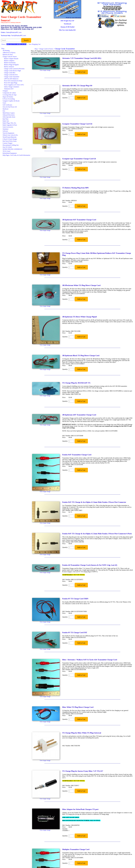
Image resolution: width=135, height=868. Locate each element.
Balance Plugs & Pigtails (11, 65)
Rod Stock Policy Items (10, 141)
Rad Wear (6, 119)
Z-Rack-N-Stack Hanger (10, 139)
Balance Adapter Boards (11, 59)
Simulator (6, 129)
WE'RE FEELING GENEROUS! (12, 149)
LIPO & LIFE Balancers (11, 79)
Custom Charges (8, 143)
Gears (4, 103)
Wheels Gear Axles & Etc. (10, 135)
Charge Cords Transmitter (12, 77)
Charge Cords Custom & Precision (14, 69)
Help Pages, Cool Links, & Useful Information (16, 155)
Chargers (5, 91)
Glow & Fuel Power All (10, 107)
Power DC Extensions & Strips (13, 81)
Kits (4, 111)
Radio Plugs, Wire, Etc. (10, 123)
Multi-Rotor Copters (9, 113)
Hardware (6, 109)
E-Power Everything (9, 99)
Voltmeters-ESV (9, 89)
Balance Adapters (9, 61)
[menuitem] (16, 49)
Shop (3, 49)
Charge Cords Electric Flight (12, 71)
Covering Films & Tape (10, 95)
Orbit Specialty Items (9, 117)
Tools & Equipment (8, 133)
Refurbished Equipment (10, 153)
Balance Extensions (10, 63)
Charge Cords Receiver (11, 75)
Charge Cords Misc (10, 73)
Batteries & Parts (8, 55)
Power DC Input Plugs (11, 83)
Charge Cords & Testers (10, 57)
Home (3, 44)
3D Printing (6, 51)
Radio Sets (6, 121)
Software (5, 131)
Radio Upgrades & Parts (10, 125)
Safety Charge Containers (12, 87)
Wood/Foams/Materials (10, 137)
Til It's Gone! (7, 151)
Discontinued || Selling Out (11, 145)
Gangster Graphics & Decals (11, 101)
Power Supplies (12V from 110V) (14, 85)
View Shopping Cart (34, 44)
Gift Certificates (7, 105)
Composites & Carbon (9, 93)
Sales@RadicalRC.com (14, 32)
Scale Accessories (8, 127)
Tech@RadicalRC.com (19, 36)
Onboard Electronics (9, 115)
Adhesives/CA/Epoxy (9, 53)
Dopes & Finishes (8, 97)
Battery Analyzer (9, 67)
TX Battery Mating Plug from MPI (75, 188)
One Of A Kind (7, 147)
